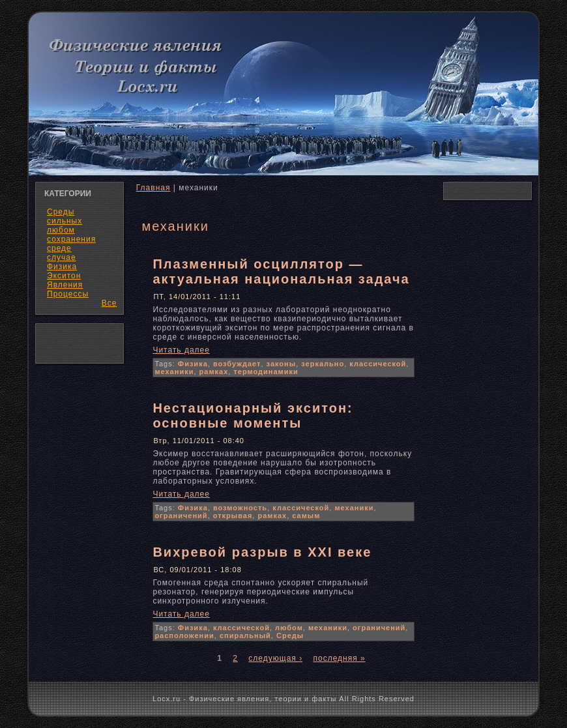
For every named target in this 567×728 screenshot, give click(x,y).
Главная (153, 188)
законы (282, 364)
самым (306, 516)
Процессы (68, 294)
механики (174, 371)
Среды (290, 635)
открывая (233, 516)
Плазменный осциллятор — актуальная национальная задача (281, 271)
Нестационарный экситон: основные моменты (253, 415)
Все (109, 303)
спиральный (245, 635)
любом (289, 628)
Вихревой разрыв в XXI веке (262, 552)
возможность (240, 508)
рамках (214, 371)
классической (378, 364)
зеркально (323, 364)
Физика (193, 364)
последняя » (339, 658)
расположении (184, 635)
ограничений (181, 516)
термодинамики (266, 371)
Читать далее (181, 350)
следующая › (275, 658)
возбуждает (237, 364)
